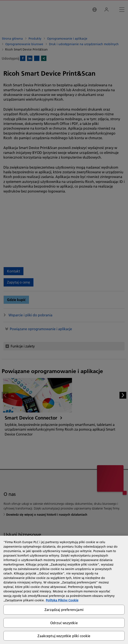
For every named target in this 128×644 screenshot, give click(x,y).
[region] (64, 590)
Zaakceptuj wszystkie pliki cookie (64, 636)
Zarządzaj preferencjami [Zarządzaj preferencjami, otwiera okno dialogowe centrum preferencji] (64, 610)
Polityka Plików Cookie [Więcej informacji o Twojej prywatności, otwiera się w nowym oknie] (62, 600)
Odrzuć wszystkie (64, 623)
